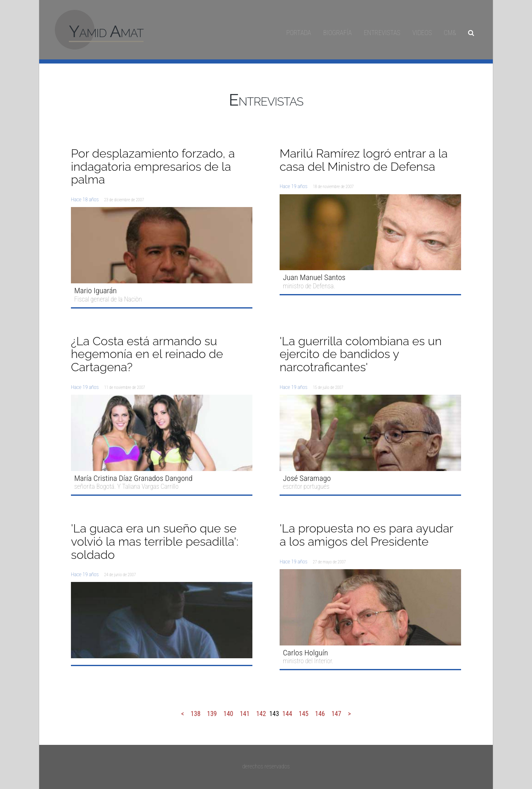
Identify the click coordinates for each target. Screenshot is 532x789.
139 (212, 714)
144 (287, 714)
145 (304, 714)
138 (195, 714)
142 (261, 714)
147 (337, 714)
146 (320, 714)
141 (245, 714)
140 (228, 714)
